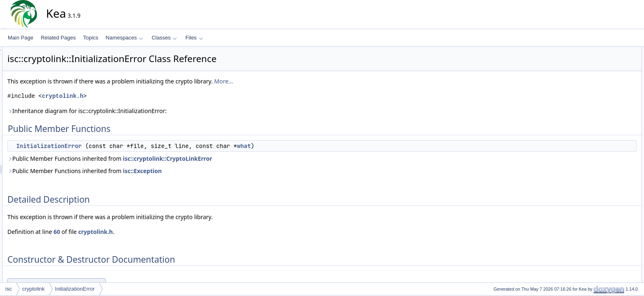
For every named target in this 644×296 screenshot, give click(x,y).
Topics (91, 38)
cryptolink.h (137, 96)
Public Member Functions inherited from (184, 158)
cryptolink (33, 289)
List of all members (602, 97)
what (318, 146)
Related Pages (58, 38)
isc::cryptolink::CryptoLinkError (241, 158)
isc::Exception (216, 171)
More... (298, 81)
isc (9, 289)
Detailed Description (603, 69)
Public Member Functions (609, 51)
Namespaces (124, 38)
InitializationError (123, 146)
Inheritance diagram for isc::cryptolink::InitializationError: (161, 111)
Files (194, 38)
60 (131, 232)
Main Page (21, 38)
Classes (164, 38)
